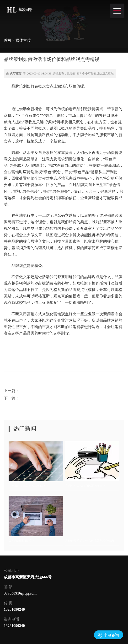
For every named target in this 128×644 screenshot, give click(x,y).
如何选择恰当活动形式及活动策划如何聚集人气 (61, 398)
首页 (8, 40)
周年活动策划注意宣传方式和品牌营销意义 (57, 391)
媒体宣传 (23, 40)
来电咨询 (111, 635)
